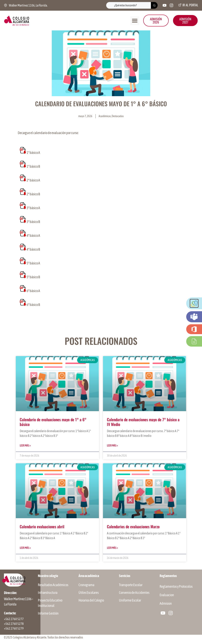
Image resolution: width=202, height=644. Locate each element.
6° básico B (33, 305)
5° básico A (33, 263)
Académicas (105, 116)
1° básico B (33, 166)
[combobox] (129, 5)
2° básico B (33, 194)
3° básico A (33, 208)
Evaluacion (167, 595)
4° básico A (33, 236)
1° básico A (33, 153)
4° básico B (33, 249)
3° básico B (33, 222)
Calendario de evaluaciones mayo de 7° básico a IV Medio (143, 422)
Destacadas (118, 116)
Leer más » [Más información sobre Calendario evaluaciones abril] (25, 548)
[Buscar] (154, 5)
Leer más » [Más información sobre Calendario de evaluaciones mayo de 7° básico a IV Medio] (112, 446)
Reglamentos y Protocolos (176, 586)
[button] (135, 21)
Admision (166, 603)
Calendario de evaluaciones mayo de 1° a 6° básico (53, 422)
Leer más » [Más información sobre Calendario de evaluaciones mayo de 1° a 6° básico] (25, 446)
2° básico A (33, 180)
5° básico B (33, 277)
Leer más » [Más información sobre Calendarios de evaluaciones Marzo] (112, 548)
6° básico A (33, 291)
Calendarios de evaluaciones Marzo (133, 526)
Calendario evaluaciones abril (42, 526)
